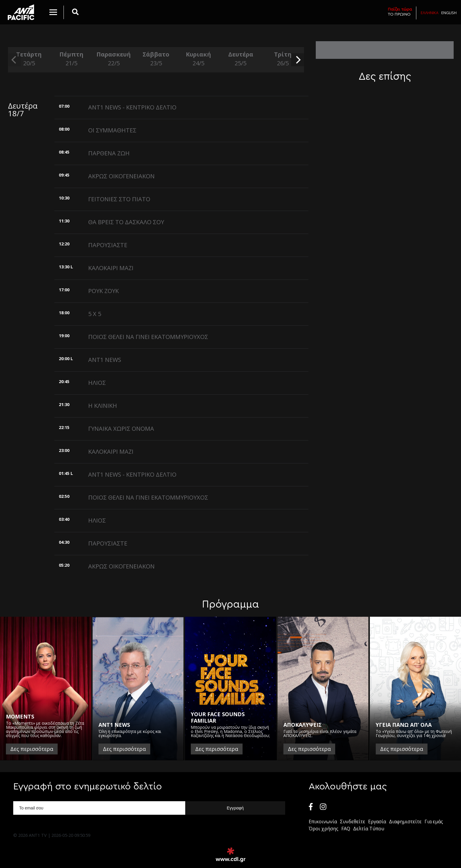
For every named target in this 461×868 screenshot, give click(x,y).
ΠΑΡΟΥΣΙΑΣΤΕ (108, 245)
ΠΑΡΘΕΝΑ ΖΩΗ (109, 153)
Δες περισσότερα (32, 749)
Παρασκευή (114, 59)
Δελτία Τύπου (369, 829)
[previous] (14, 60)
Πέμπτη (71, 59)
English (449, 13)
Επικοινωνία (323, 822)
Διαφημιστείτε (405, 822)
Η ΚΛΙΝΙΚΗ (103, 406)
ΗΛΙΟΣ (97, 383)
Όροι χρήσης (324, 829)
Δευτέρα (240, 59)
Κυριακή (198, 59)
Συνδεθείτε (353, 822)
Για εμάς (434, 822)
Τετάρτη (29, 59)
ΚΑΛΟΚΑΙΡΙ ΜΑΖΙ (111, 268)
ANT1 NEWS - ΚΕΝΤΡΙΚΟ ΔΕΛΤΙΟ (132, 107)
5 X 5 (95, 314)
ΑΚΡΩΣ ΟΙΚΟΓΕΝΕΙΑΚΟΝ (121, 176)
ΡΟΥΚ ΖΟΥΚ (103, 291)
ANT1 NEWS (105, 360)
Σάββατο (156, 59)
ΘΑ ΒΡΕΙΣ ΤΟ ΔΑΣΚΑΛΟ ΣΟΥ (126, 222)
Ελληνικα (430, 13)
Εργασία (377, 822)
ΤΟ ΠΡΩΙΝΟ (400, 12)
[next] (298, 60)
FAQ (346, 829)
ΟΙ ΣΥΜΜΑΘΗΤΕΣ (112, 130)
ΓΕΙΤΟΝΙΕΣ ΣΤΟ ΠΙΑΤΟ (119, 199)
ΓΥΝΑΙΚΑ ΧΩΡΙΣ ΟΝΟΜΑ (121, 429)
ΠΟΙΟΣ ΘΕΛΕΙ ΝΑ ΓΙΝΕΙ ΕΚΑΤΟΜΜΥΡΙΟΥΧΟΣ (148, 337)
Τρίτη (283, 59)
